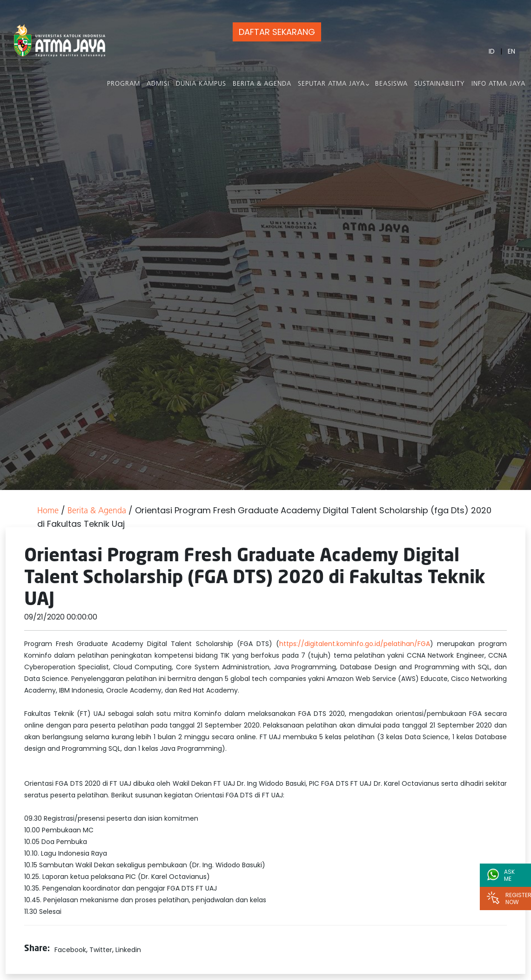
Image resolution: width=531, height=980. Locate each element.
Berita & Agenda (262, 84)
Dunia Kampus (201, 84)
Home (48, 511)
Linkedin (128, 950)
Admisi (158, 84)
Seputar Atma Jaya (331, 84)
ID (492, 51)
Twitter (101, 950)
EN (511, 51)
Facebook (70, 950)
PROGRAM (124, 84)
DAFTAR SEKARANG (277, 32)
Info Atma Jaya (498, 84)
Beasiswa (391, 84)
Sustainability (440, 84)
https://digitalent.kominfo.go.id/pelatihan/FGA (355, 644)
